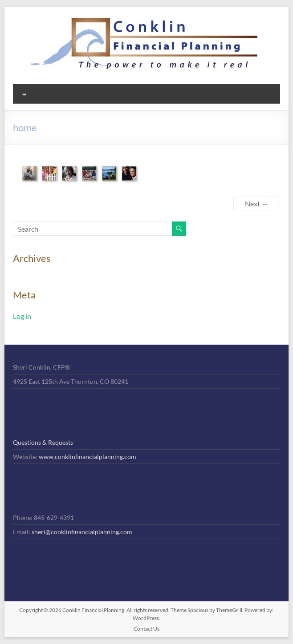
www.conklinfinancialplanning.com (87, 457)
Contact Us (146, 629)
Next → (257, 203)
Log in (22, 316)
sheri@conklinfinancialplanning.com (82, 532)
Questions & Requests (43, 442)
